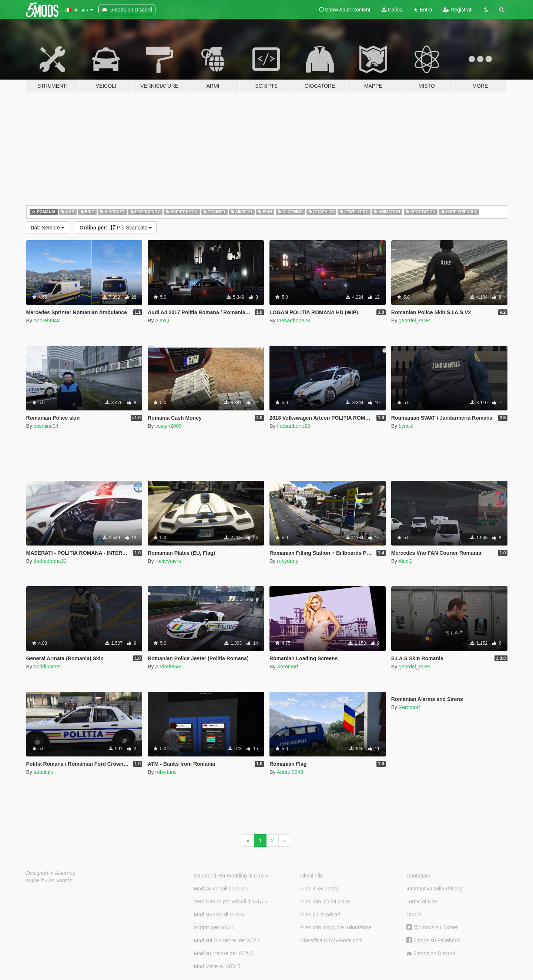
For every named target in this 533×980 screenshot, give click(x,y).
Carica (392, 10)
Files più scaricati (320, 914)
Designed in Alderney (51, 873)
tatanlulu (43, 772)
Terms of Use (422, 902)
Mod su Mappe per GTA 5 (223, 953)
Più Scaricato (116, 228)
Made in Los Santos (49, 880)
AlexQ (162, 320)
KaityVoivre (168, 561)
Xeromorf (288, 667)
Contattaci (418, 876)
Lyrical (406, 426)
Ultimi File (311, 876)
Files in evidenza (319, 889)
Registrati (458, 10)
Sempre (48, 228)
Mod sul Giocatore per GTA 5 (227, 940)
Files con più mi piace (325, 902)
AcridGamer (47, 667)
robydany (288, 561)
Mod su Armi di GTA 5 (219, 914)
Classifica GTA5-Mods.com (331, 940)
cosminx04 (46, 426)
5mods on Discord (431, 954)
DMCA (414, 914)
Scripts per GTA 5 (214, 927)
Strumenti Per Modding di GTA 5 (231, 876)
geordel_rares (415, 320)
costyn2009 (168, 426)
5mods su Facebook (433, 940)
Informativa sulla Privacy (435, 889)
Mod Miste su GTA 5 (217, 966)
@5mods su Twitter (432, 927)
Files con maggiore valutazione (336, 927)
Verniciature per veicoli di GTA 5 (231, 902)
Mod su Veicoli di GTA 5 (221, 889)
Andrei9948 (47, 320)
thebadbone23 (294, 320)
